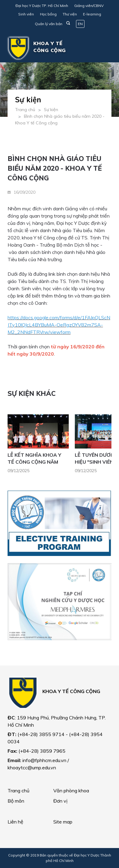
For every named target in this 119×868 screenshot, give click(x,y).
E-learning (92, 14)
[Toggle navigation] (103, 48)
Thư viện (70, 14)
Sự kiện (51, 110)
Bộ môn (16, 801)
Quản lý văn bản (49, 24)
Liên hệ (15, 822)
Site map (63, 822)
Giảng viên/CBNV (89, 6)
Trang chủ (25, 110)
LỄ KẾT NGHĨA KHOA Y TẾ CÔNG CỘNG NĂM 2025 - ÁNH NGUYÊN (34, 462)
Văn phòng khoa (71, 791)
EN (80, 24)
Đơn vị (60, 801)
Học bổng (48, 14)
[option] (41, 446)
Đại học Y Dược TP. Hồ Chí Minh (42, 6)
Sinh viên (26, 14)
